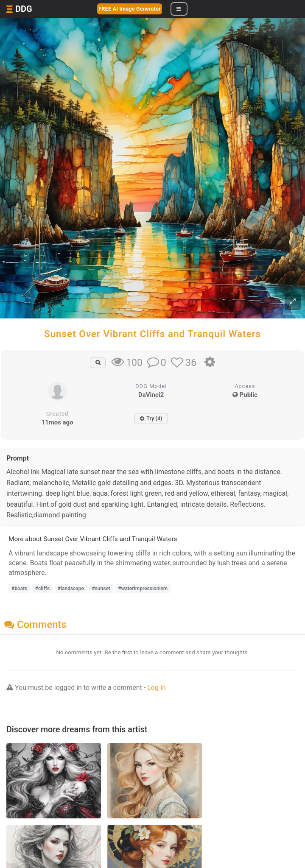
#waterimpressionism (143, 589)
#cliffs (42, 589)
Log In (157, 688)
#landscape (71, 589)
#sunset (101, 589)
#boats (19, 589)
